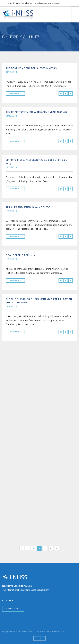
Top (40, 638)
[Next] (57, 548)
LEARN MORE (13, 609)
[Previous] (22, 548)
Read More (15, 94)
